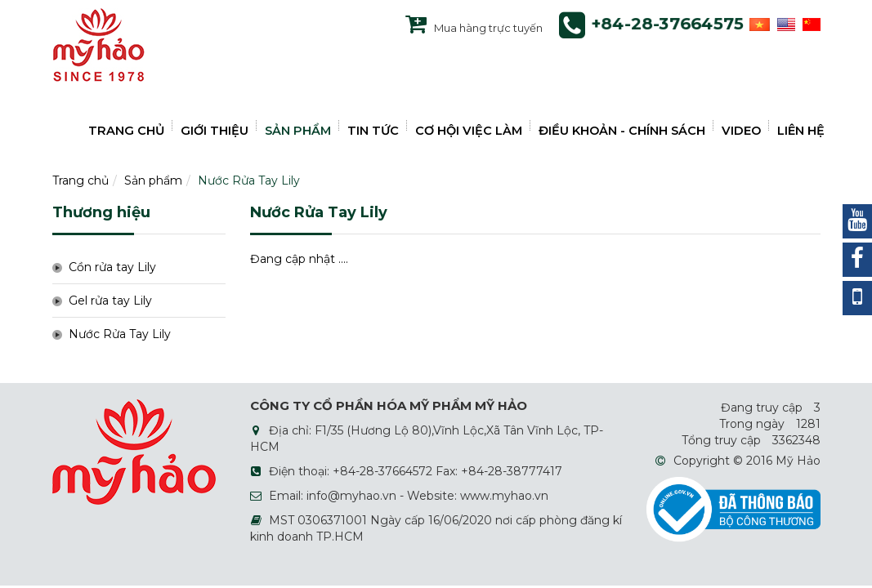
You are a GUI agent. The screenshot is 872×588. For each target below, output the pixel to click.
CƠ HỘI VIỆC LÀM (469, 131)
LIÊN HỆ (801, 131)
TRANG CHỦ (126, 131)
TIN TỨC (373, 131)
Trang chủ (80, 180)
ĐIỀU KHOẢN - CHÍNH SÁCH (622, 131)
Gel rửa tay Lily (110, 301)
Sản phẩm (153, 180)
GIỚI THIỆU (215, 131)
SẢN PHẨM (298, 131)
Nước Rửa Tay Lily (249, 180)
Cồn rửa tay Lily (112, 267)
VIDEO (741, 131)
